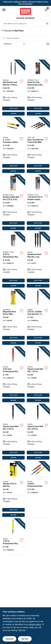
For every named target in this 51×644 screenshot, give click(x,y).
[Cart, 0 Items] (46, 10)
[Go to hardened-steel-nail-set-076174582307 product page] (38, 260)
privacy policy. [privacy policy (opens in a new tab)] (35, 624)
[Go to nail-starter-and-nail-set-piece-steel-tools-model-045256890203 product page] (13, 88)
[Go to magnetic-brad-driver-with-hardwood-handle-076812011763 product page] (13, 318)
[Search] (47, 23)
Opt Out (25, 639)
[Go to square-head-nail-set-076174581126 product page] (13, 432)
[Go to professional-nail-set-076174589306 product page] (38, 490)
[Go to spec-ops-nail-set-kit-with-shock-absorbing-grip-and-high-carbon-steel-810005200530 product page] (38, 146)
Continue (9, 639)
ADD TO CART (13, 108)
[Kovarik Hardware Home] (25, 11)
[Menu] (4, 10)
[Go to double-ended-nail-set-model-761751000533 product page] (13, 203)
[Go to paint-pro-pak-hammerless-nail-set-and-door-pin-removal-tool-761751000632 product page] (38, 88)
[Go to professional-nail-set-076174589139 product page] (13, 375)
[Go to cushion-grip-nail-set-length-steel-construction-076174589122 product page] (38, 318)
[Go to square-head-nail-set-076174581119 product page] (38, 375)
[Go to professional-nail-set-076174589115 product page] (13, 537)
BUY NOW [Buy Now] (13, 114)
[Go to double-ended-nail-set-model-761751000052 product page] (38, 203)
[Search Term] (26, 24)
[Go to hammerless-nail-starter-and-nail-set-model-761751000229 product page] (13, 260)
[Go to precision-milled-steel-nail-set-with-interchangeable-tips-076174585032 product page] (13, 146)
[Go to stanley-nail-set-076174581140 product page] (13, 490)
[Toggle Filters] (48, 44)
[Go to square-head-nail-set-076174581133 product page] (38, 432)
